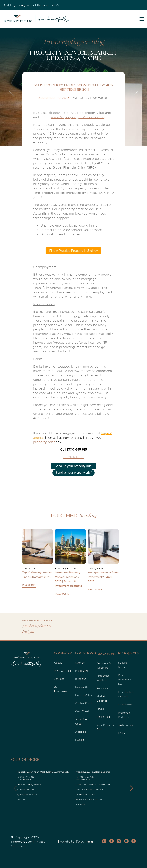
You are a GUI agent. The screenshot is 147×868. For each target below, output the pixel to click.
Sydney (80, 663)
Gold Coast (82, 711)
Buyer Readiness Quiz (124, 680)
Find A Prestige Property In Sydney (73, 251)
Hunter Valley (84, 695)
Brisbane (81, 679)
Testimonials (126, 725)
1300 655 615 (24, 780)
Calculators (125, 705)
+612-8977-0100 (26, 777)
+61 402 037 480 (85, 777)
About (58, 663)
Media (100, 709)
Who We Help (62, 671)
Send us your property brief (73, 466)
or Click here (74, 457)
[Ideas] (90, 842)
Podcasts (102, 688)
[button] (132, 788)
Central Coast (84, 703)
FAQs (121, 733)
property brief (44, 442)
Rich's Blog (103, 717)
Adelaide (81, 732)
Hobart (80, 740)
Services (59, 679)
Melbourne (82, 671)
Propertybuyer (21, 842)
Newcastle (82, 687)
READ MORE (29, 585)
